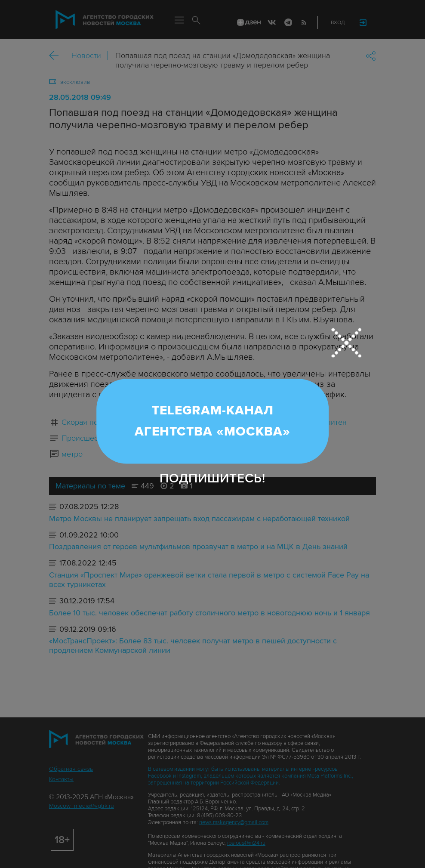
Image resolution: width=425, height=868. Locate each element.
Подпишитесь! (212, 479)
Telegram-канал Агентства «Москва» (212, 421)
